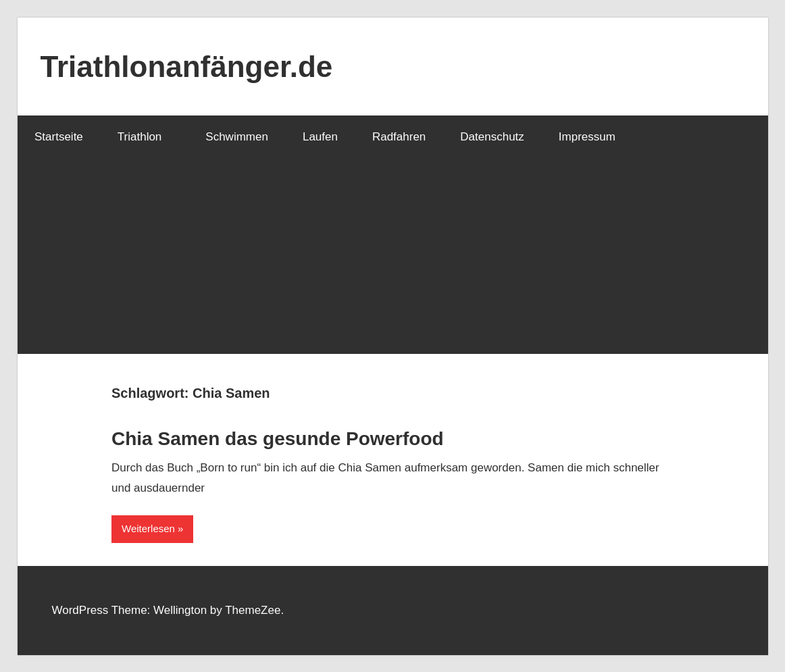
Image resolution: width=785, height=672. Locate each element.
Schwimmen (237, 137)
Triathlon (147, 137)
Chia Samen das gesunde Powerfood (278, 439)
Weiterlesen (148, 528)
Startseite (59, 137)
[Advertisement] (393, 259)
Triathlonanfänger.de (187, 67)
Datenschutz (492, 137)
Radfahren (399, 137)
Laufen (320, 137)
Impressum (587, 137)
